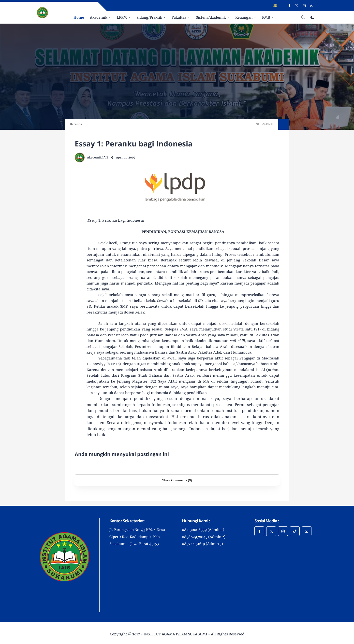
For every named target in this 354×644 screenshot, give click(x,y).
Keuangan (244, 17)
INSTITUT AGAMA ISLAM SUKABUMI (175, 634)
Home (79, 17)
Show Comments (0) (177, 480)
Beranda (76, 124)
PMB (266, 17)
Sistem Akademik (211, 17)
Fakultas (179, 17)
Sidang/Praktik (149, 17)
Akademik (99, 17)
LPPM (122, 17)
